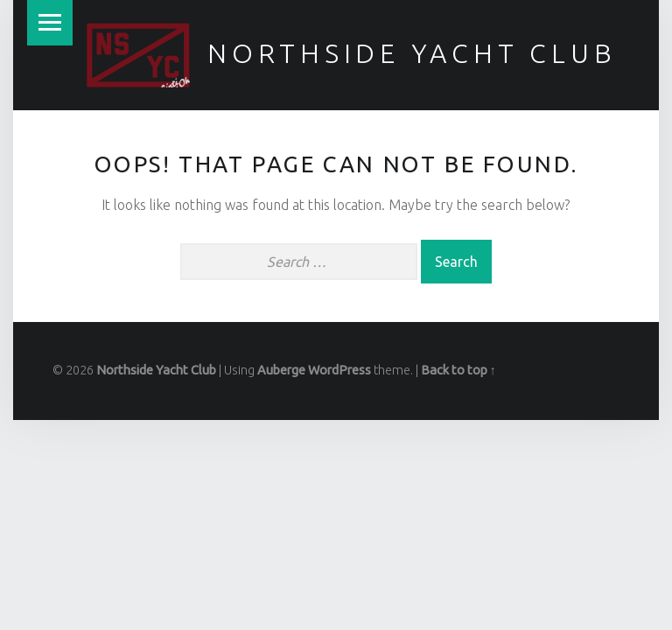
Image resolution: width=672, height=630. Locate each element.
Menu (50, 23)
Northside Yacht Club (412, 53)
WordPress (339, 370)
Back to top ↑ (458, 370)
